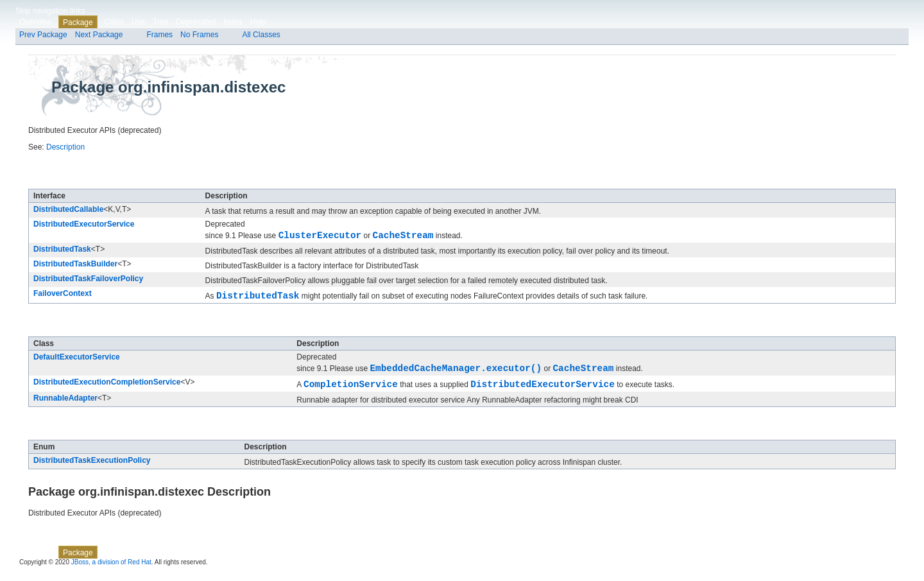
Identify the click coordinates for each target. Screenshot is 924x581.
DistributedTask (62, 251)
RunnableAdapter (65, 406)
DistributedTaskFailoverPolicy (88, 281)
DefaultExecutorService (77, 361)
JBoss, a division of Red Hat (111, 570)
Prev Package (43, 35)
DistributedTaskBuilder (75, 266)
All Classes (261, 35)
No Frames (199, 35)
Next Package (99, 35)
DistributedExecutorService (84, 224)
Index (233, 22)
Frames (159, 35)
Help (258, 22)
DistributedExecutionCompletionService (107, 388)
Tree (160, 22)
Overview (35, 22)
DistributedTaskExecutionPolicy (92, 468)
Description (65, 147)
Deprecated (196, 22)
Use (138, 22)
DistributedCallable (68, 209)
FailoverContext (63, 295)
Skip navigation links (50, 11)
